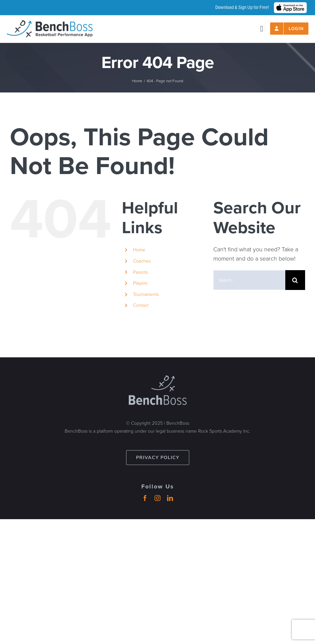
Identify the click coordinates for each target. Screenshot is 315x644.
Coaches (142, 261)
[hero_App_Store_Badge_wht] (290, 5)
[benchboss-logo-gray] (158, 378)
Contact (141, 305)
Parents (140, 272)
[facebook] (145, 498)
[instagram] (157, 498)
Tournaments (146, 294)
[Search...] (249, 280)
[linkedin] (170, 498)
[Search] (295, 280)
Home (139, 250)
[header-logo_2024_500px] (50, 23)
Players (140, 283)
